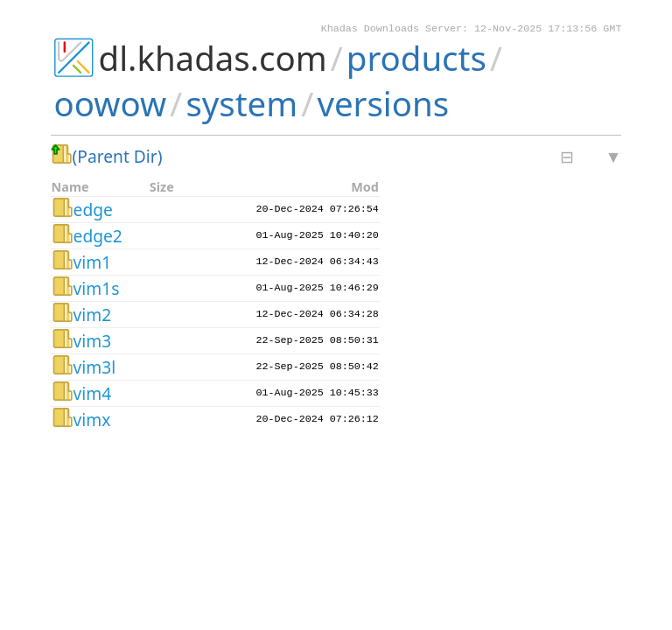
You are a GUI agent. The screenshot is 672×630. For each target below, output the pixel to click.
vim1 (93, 264)
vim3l (95, 369)
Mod (365, 189)
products (416, 59)
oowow (111, 105)
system (241, 105)
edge (93, 211)
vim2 (93, 316)
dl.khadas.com (213, 59)
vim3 (93, 343)
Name (70, 189)
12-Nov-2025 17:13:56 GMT (548, 30)
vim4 (93, 395)
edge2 (98, 238)
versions (383, 105)
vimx (92, 421)
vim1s (97, 290)
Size (162, 189)
